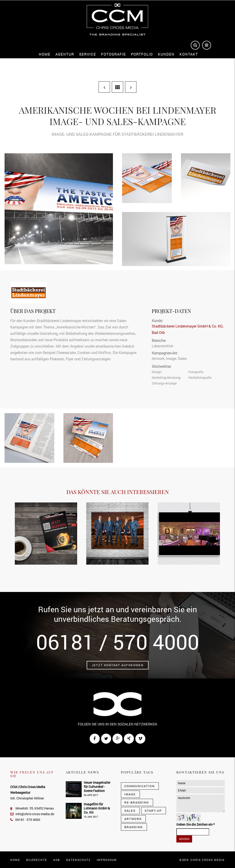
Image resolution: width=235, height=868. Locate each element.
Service (88, 54)
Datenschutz (78, 860)
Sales (182, 358)
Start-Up (153, 811)
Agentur (65, 54)
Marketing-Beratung (166, 378)
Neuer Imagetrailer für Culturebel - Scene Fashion (97, 787)
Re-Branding (137, 802)
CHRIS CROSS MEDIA (208, 860)
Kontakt (189, 54)
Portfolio (142, 54)
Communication (140, 786)
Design (157, 372)
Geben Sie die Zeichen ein (196, 824)
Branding (134, 827)
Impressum (107, 860)
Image (171, 358)
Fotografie (114, 54)
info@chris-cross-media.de (32, 814)
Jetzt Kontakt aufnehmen (118, 665)
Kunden (166, 54)
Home (45, 54)
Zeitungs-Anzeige (164, 383)
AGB (57, 860)
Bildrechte (37, 860)
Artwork (158, 358)
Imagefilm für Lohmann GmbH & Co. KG (97, 808)
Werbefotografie (200, 378)
